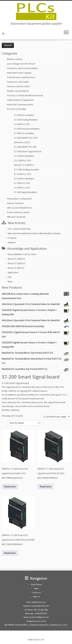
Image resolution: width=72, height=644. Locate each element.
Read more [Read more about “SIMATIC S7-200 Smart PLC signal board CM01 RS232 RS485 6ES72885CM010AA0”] (10, 553)
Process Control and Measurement (25, 95)
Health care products (18, 91)
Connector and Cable (18, 82)
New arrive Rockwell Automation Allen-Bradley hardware (34, 233)
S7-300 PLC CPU (22, 188)
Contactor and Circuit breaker (22, 68)
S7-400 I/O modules (24, 133)
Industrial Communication (20, 104)
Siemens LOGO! (22, 142)
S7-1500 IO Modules (24, 179)
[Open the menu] (66, 33)
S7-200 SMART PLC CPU (26, 138)
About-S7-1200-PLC (17, 259)
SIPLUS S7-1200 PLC (24, 165)
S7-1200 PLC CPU (23, 160)
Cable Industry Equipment (20, 100)
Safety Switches (15, 203)
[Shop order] (24, 423)
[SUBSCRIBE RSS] (4, 34)
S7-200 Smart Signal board (28, 151)
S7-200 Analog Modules (26, 120)
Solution (12, 242)
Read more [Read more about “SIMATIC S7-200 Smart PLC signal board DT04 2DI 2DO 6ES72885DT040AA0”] (46, 487)
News (10, 282)
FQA (10, 277)
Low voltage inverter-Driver (21, 64)
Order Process (36, 585)
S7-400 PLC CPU (22, 124)
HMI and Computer (16, 217)
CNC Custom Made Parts (19, 208)
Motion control (15, 59)
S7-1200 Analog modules (27, 170)
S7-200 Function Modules (27, 129)
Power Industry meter (18, 212)
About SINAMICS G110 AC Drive (22, 254)
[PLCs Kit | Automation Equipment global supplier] (36, 11)
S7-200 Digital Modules (26, 192)
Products (12, 238)
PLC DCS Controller (17, 109)
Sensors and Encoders (19, 86)
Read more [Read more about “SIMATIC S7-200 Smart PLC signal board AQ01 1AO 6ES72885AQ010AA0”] (10, 487)
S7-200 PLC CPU (22, 183)
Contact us (36, 593)
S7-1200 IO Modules (24, 156)
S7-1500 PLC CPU (23, 174)
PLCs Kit (41, 640)
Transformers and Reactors (21, 77)
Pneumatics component (19, 199)
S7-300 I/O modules (24, 115)
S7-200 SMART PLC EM (25, 147)
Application (13, 272)
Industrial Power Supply (19, 73)
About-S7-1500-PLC (17, 263)
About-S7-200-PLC (16, 268)
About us (36, 597)
